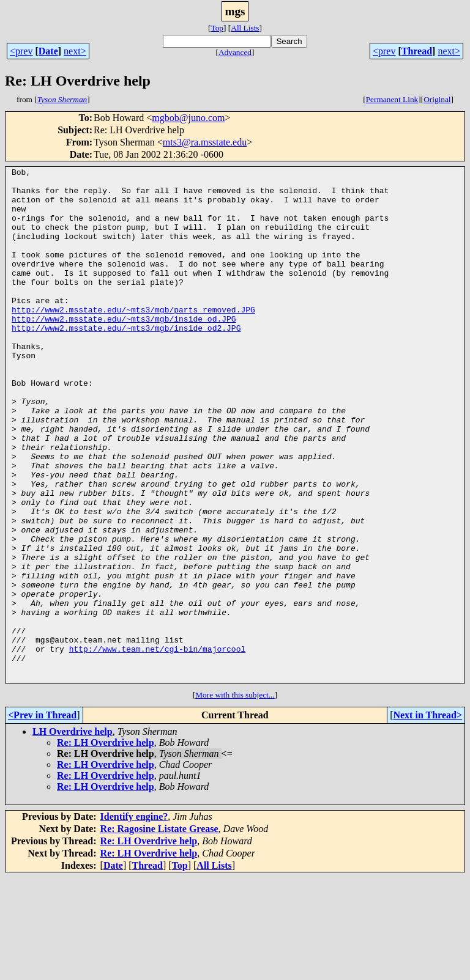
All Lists (245, 28)
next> (75, 51)
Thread (417, 51)
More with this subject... (235, 798)
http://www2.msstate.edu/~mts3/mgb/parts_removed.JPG (133, 339)
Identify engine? (134, 919)
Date (48, 51)
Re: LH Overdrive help (106, 845)
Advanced (235, 52)
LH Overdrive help (73, 834)
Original (437, 99)
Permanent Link (392, 99)
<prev (21, 51)
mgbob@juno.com (188, 118)
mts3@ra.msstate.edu (205, 142)
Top (217, 28)
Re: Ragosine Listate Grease (159, 931)
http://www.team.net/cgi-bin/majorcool (158, 746)
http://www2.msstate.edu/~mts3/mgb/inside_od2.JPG (126, 361)
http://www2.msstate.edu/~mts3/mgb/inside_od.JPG (124, 350)
